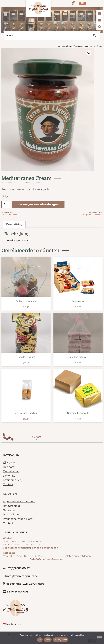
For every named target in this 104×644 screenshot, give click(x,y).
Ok (40, 640)
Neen (48, 640)
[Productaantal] (6, 204)
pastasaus (38, 183)
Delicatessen (7, 183)
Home (9, 463)
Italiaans (18, 183)
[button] (89, 53)
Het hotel (9, 467)
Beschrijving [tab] (14, 224)
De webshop (11, 471)
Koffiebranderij (13, 480)
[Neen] (99, 637)
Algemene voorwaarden (19, 502)
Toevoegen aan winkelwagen (38, 204)
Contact (8, 484)
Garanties (9, 510)
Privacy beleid (12, 515)
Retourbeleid (11, 506)
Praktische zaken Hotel (18, 519)
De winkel (10, 476)
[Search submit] (95, 36)
